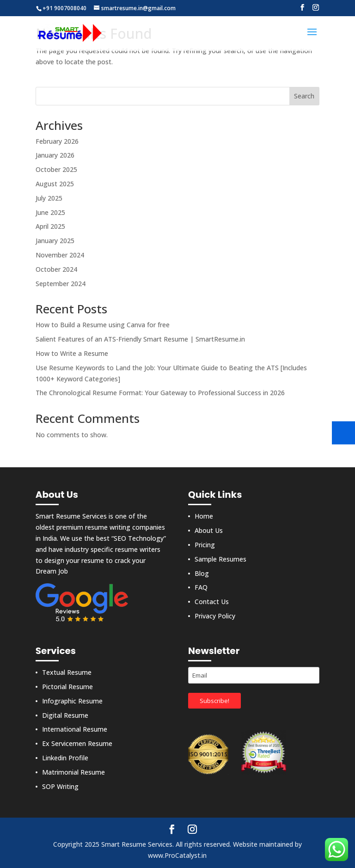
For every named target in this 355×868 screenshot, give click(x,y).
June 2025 (50, 212)
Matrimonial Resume (73, 772)
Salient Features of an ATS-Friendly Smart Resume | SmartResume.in (140, 339)
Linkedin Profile (65, 758)
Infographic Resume (72, 701)
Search (304, 96)
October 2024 (56, 269)
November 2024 (60, 255)
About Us (209, 530)
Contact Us (212, 602)
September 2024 (61, 284)
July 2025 (49, 198)
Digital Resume (65, 715)
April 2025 (50, 226)
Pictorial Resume (67, 687)
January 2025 (55, 241)
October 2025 (56, 169)
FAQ (201, 587)
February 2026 (57, 141)
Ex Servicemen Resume (77, 743)
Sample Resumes (220, 559)
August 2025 (55, 184)
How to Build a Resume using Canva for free (103, 325)
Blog (202, 573)
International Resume (75, 729)
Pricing (205, 545)
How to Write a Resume (72, 353)
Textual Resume (67, 672)
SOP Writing (60, 786)
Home (204, 516)
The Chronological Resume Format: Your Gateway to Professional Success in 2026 (160, 393)
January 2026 (55, 155)
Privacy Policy (215, 616)
